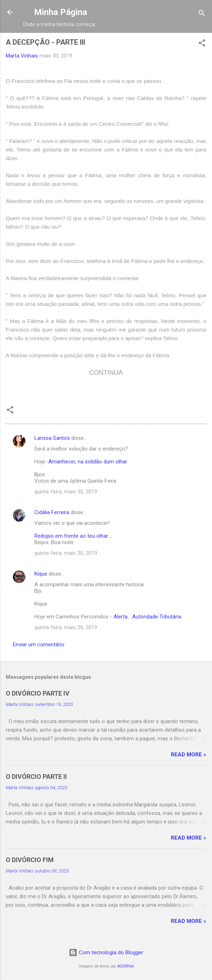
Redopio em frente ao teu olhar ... (74, 536)
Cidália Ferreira (52, 512)
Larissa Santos (52, 438)
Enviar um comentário (39, 645)
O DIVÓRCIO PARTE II (36, 777)
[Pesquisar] (202, 14)
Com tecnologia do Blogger (106, 952)
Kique (41, 574)
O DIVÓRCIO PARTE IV (38, 693)
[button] (202, 44)
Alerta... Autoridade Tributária (147, 617)
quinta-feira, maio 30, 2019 (66, 492)
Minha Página (61, 12)
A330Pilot (126, 966)
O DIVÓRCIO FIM (30, 860)
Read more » (189, 755)
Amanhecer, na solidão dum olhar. (88, 462)
